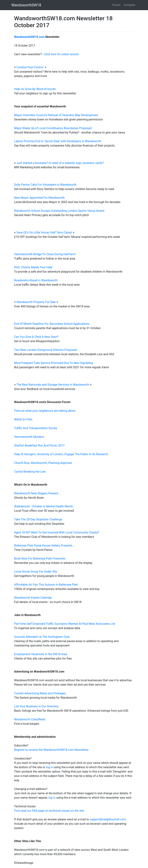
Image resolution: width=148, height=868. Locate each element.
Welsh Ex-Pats (23, 419)
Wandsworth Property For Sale (36, 302)
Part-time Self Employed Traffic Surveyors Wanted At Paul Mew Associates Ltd (65, 624)
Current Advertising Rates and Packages (40, 693)
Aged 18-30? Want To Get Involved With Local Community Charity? (57, 532)
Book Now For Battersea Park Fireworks (40, 559)
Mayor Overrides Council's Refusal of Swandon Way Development (56, 115)
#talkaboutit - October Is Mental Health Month (44, 506)
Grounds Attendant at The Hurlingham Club (42, 637)
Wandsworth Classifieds (30, 719)
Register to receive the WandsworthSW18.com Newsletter (51, 750)
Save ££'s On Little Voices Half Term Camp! (44, 232)
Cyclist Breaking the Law (30, 472)
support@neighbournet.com (108, 819)
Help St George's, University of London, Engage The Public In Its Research (61, 454)
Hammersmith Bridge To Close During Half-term (45, 254)
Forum (116, 5)
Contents (129, 5)
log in (49, 767)
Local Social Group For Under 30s (36, 572)
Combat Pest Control (30, 67)
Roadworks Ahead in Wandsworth (36, 280)
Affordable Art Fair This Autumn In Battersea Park (46, 585)
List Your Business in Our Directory (36, 706)
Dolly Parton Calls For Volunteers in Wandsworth (45, 185)
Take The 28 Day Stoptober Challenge (38, 519)
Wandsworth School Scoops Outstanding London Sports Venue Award (59, 211)
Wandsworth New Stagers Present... (37, 493)
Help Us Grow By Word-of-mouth (35, 89)
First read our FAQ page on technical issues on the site (49, 811)
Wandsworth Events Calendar (33, 598)
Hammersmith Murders (29, 437)
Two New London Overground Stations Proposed (45, 350)
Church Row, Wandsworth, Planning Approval (43, 463)
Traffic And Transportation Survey (36, 428)
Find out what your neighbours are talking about (45, 411)
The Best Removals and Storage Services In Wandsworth (53, 385)
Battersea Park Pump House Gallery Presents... (44, 545)
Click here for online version (61, 54)
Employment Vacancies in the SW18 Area (41, 654)
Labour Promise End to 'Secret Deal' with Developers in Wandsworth (58, 141)
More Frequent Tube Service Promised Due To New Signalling (53, 363)
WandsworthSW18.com (29, 37)
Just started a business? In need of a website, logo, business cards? (60, 163)
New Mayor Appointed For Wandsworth (39, 198)
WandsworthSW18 (26, 5)
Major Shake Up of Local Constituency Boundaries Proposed (53, 128)
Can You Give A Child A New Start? (36, 337)
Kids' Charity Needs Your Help (33, 267)
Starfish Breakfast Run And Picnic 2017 (39, 446)
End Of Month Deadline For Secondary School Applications (52, 324)
